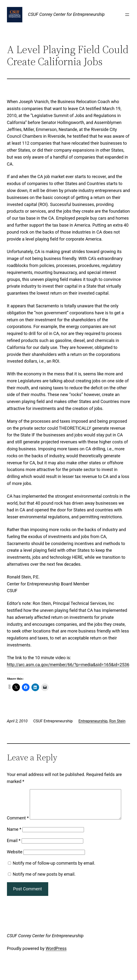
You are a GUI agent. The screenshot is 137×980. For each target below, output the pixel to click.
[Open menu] (127, 15)
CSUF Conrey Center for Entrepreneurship (66, 14)
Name (14, 842)
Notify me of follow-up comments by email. (54, 876)
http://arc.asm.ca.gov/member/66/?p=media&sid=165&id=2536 (68, 665)
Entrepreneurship (93, 721)
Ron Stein (117, 721)
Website (15, 865)
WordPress (56, 961)
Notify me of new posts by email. (44, 887)
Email (14, 853)
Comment (18, 792)
